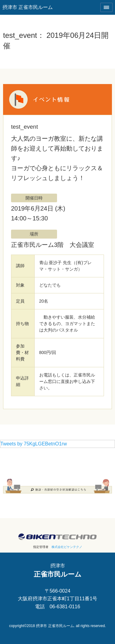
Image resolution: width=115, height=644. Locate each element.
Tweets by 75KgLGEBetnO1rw (34, 444)
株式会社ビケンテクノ (67, 547)
